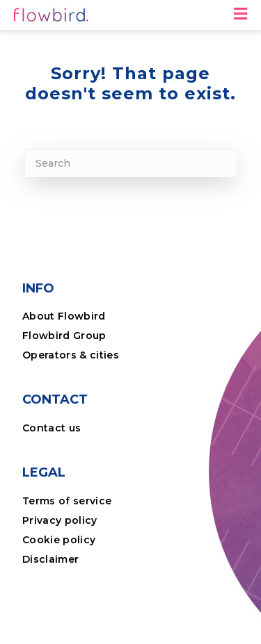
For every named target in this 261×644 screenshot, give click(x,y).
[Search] (131, 163)
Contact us (52, 428)
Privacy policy (60, 520)
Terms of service (67, 501)
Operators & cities (71, 355)
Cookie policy (59, 540)
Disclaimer (50, 559)
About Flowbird (64, 316)
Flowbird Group (64, 336)
